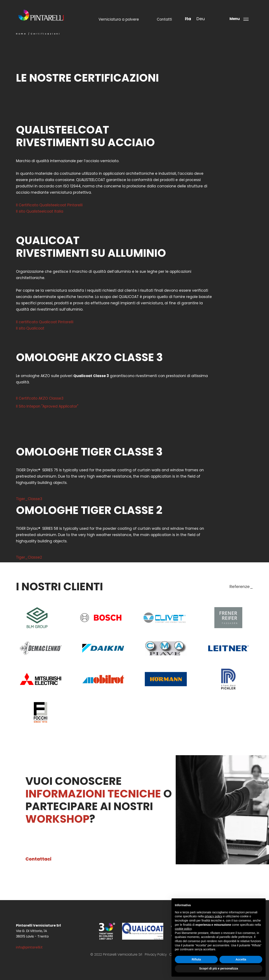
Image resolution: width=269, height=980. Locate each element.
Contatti (164, 19)
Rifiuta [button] (196, 959)
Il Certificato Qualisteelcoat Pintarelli (49, 205)
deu (200, 19)
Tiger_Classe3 (29, 499)
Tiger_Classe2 (29, 557)
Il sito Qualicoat (30, 328)
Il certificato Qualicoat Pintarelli (45, 322)
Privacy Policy (156, 954)
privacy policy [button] (214, 916)
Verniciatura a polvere (119, 19)
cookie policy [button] (183, 929)
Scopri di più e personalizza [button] (219, 968)
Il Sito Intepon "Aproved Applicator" (47, 406)
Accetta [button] (241, 959)
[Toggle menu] (241, 19)
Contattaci (38, 859)
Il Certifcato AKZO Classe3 (40, 398)
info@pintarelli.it (29, 947)
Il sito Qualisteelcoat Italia (40, 211)
